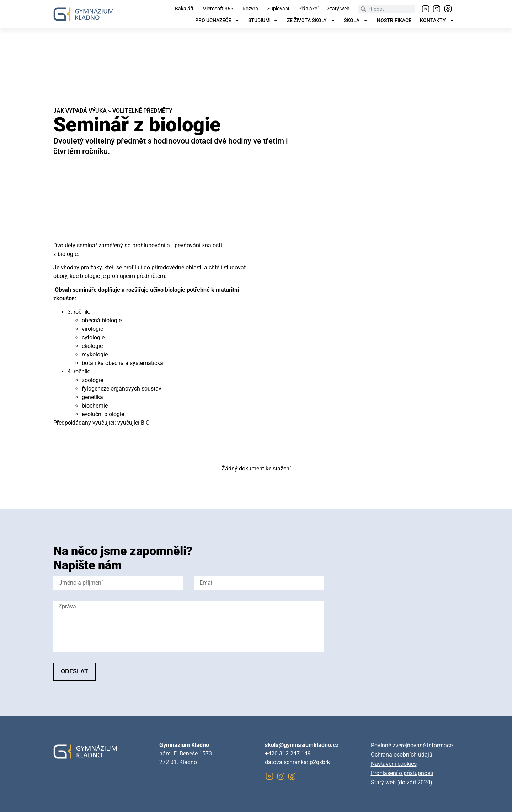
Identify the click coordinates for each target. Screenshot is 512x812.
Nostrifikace (394, 21)
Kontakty (437, 21)
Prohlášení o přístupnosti (402, 773)
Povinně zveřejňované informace (412, 745)
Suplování (278, 9)
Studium (263, 21)
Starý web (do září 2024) (402, 782)
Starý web (338, 9)
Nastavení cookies (394, 764)
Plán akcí (308, 9)
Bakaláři (184, 9)
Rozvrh (250, 9)
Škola (356, 21)
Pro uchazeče (217, 21)
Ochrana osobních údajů (402, 755)
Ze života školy (311, 21)
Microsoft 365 (218, 9)
